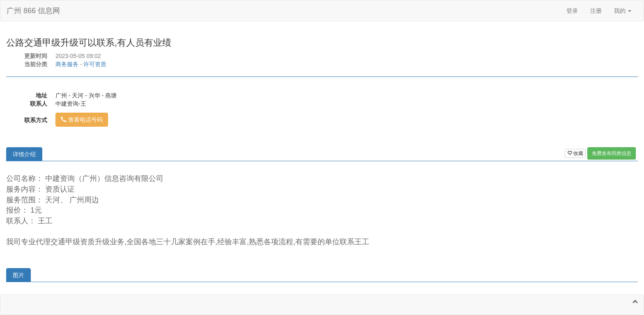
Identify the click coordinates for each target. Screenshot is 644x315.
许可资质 (95, 64)
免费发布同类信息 (612, 153)
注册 (596, 11)
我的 (623, 11)
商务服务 (67, 64)
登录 (572, 11)
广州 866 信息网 (33, 11)
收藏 (575, 153)
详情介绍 (24, 154)
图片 (18, 275)
